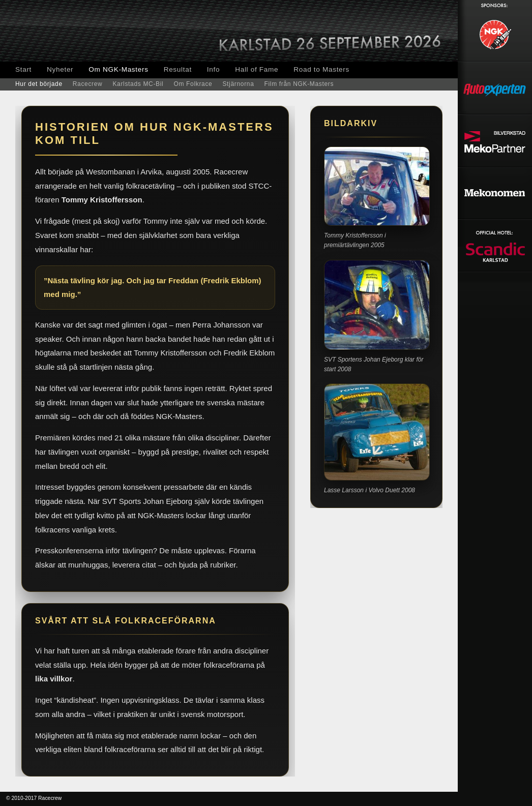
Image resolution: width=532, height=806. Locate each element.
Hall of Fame (257, 69)
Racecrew (88, 84)
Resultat (178, 69)
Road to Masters (321, 69)
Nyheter (60, 69)
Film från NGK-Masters (299, 84)
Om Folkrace (193, 84)
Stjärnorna (238, 84)
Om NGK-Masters (118, 69)
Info (213, 69)
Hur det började (39, 84)
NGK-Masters (81, 31)
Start (23, 69)
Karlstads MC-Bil (138, 84)
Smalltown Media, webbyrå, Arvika (432, 799)
